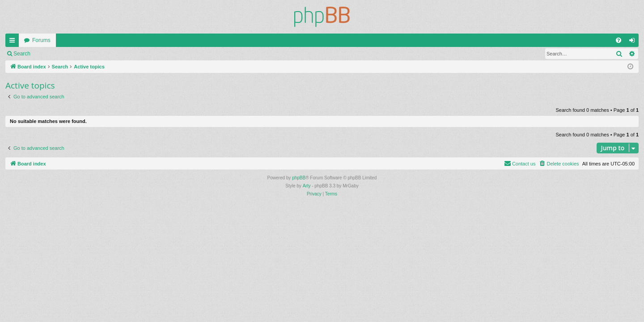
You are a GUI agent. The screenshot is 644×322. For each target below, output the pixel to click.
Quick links (14, 42)
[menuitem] (619, 40)
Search (22, 54)
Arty (307, 186)
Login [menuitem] (634, 42)
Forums (41, 40)
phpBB (299, 178)
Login (50, 54)
